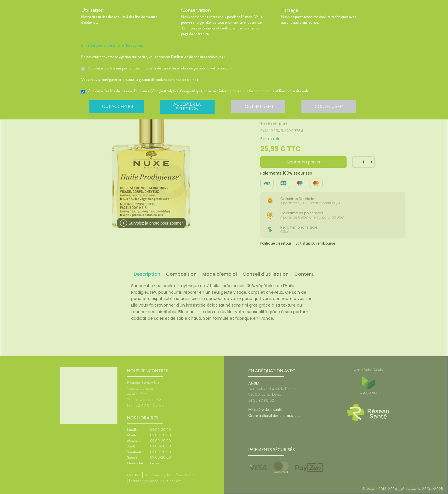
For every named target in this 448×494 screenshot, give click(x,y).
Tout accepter (117, 107)
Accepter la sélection (188, 107)
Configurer (331, 107)
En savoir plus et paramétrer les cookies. (112, 45)
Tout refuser (260, 107)
